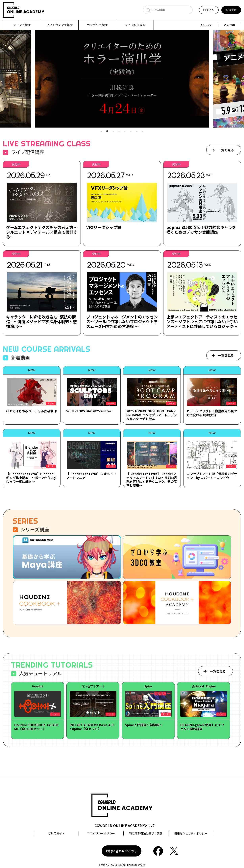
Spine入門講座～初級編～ (144, 725)
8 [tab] (143, 131)
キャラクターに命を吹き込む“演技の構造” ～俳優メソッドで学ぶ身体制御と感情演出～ (42, 322)
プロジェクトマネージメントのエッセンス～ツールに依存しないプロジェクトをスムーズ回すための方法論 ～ (122, 322)
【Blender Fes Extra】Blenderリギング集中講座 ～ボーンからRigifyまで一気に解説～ (31, 477)
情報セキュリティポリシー (191, 833)
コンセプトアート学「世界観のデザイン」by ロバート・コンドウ (212, 476)
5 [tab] (125, 131)
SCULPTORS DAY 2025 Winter (89, 411)
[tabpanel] (122, 79)
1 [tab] (101, 131)
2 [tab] (107, 131)
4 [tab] (119, 131)
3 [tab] (113, 131)
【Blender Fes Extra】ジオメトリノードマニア (91, 476)
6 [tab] (131, 131)
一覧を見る (226, 150)
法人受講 (229, 25)
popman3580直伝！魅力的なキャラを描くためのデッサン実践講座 (201, 230)
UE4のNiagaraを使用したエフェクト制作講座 (202, 727)
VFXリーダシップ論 (104, 227)
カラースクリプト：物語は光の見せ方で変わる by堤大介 (212, 413)
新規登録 (231, 10)
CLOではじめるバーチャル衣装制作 (31, 411)
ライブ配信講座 (135, 25)
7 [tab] (137, 131)
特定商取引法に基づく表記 (146, 833)
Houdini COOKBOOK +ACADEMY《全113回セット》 (37, 727)
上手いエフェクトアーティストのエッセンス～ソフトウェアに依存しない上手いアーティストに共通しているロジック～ (202, 322)
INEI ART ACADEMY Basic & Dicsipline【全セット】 (92, 727)
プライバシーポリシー (101, 833)
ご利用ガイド (56, 833)
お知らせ (206, 25)
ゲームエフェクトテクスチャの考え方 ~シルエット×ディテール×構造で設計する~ (42, 232)
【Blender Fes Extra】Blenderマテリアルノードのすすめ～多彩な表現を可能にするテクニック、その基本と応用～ (152, 479)
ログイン (209, 10)
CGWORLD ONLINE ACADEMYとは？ (125, 825)
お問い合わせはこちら (122, 851)
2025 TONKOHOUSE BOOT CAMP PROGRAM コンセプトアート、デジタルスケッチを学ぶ (152, 415)
